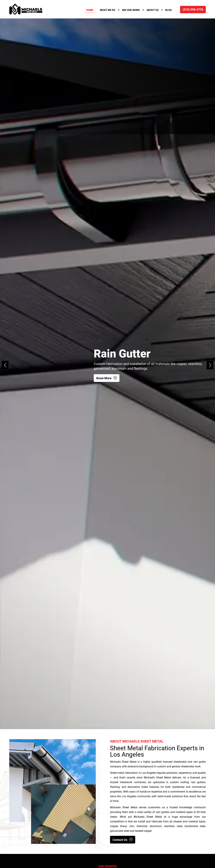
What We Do (108, 10)
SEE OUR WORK (131, 10)
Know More (107, 378)
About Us (153, 10)
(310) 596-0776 (193, 9)
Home (90, 10)
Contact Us (123, 840)
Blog (168, 10)
